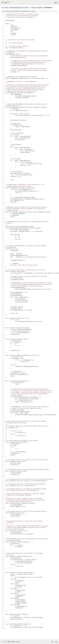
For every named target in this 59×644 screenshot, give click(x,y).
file (33, 11)
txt (53, 642)
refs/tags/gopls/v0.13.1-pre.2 (19, 7)
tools (6, 7)
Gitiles (9, 642)
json (56, 642)
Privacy (13, 642)
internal (34, 7)
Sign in (56, 2)
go (2, 7)
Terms (18, 642)
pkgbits (40, 7)
